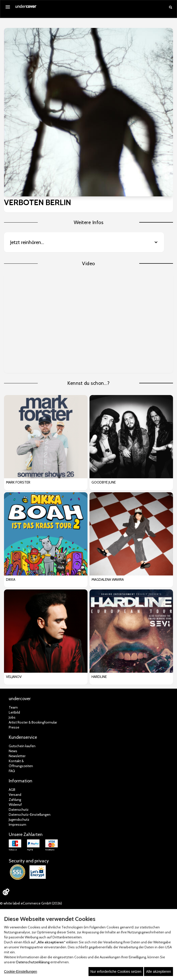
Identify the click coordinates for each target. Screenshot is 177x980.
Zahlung (15, 800)
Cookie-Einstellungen (20, 972)
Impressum (17, 824)
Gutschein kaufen (22, 746)
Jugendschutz (19, 819)
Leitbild (14, 712)
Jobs (12, 717)
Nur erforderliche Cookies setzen (116, 972)
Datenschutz (19, 810)
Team (13, 707)
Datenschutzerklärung (33, 962)
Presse (14, 727)
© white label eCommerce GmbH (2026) (31, 903)
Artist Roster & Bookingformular (33, 722)
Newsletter (17, 756)
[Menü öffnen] (8, 7)
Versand (15, 795)
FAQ (12, 771)
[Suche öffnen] (170, 7)
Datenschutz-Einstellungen (30, 815)
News (13, 751)
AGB (12, 790)
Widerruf (15, 805)
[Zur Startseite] (26, 8)
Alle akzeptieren (158, 972)
